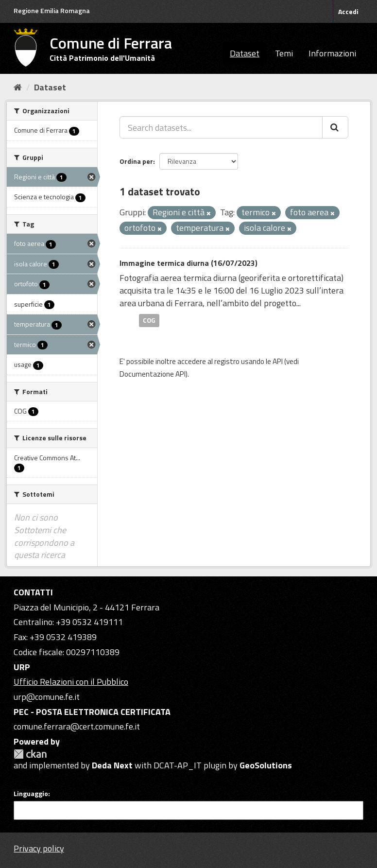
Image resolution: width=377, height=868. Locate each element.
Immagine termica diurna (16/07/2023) (188, 263)
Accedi (348, 11)
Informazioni (332, 53)
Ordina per (136, 161)
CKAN (30, 754)
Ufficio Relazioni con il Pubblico (71, 682)
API (278, 361)
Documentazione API (153, 374)
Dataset (245, 53)
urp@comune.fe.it (47, 697)
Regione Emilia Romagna (52, 10)
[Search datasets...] (221, 127)
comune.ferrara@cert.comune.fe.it (77, 726)
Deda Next (112, 765)
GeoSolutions (266, 765)
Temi (284, 53)
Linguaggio (31, 794)
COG (149, 320)
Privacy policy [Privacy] (39, 848)
